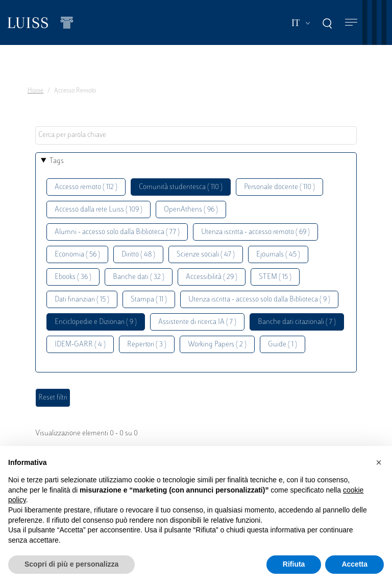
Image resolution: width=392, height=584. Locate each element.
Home (35, 91)
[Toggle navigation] (351, 23)
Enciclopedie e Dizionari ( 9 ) (96, 322)
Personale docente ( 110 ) (279, 187)
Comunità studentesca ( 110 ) (181, 187)
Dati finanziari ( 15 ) (82, 300)
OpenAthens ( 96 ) (191, 210)
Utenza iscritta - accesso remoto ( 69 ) (255, 232)
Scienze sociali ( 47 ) (206, 255)
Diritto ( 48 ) (138, 255)
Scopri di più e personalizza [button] (71, 564)
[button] (379, 462)
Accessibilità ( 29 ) (212, 277)
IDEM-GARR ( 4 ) (80, 345)
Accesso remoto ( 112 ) (86, 187)
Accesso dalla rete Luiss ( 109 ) (99, 210)
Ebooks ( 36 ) (73, 277)
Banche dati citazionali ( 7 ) (297, 322)
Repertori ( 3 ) (147, 345)
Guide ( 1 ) (283, 345)
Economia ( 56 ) (77, 255)
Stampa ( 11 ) (149, 300)
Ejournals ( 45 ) (278, 255)
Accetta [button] (354, 564)
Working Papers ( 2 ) (217, 345)
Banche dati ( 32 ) (139, 277)
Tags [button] (57, 161)
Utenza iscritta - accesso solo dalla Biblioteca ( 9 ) (259, 300)
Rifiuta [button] (294, 564)
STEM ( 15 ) (275, 277)
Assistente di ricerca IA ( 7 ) (197, 322)
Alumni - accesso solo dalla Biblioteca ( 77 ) (117, 232)
